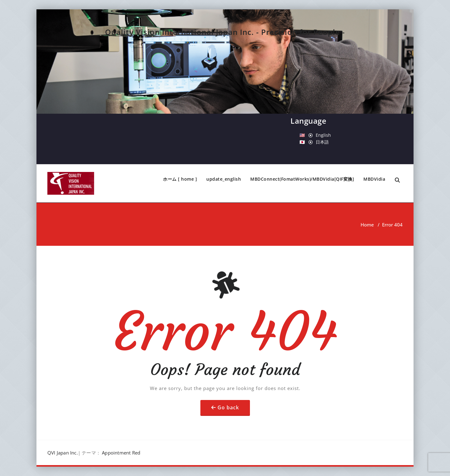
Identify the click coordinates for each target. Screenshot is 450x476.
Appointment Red (121, 453)
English (323, 135)
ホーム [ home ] (180, 179)
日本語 (322, 142)
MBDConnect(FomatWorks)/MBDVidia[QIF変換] (302, 179)
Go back (228, 407)
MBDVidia (374, 179)
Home (367, 225)
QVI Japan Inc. (63, 453)
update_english (224, 179)
